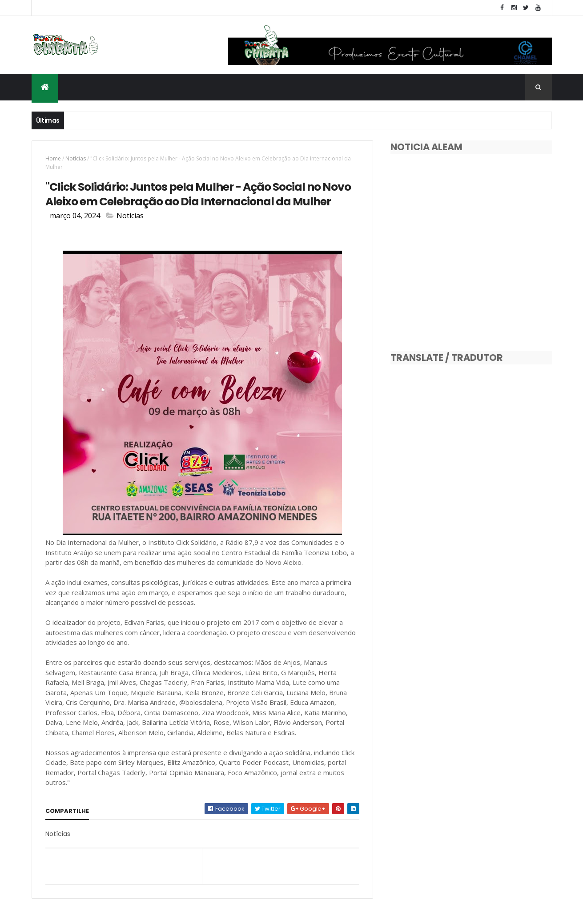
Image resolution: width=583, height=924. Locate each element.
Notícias (76, 158)
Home (53, 158)
